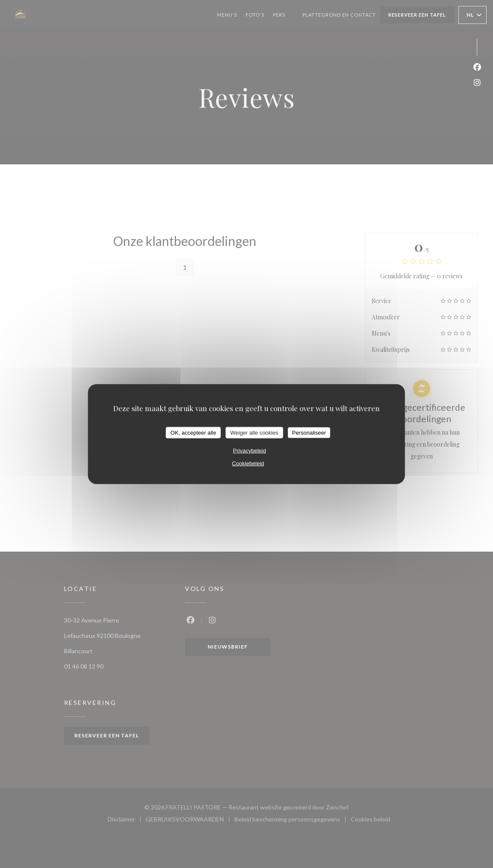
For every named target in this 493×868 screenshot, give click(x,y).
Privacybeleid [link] (249, 451)
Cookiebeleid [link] (248, 463)
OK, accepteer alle (193, 432)
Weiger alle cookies (254, 432)
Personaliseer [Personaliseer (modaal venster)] (309, 432)
